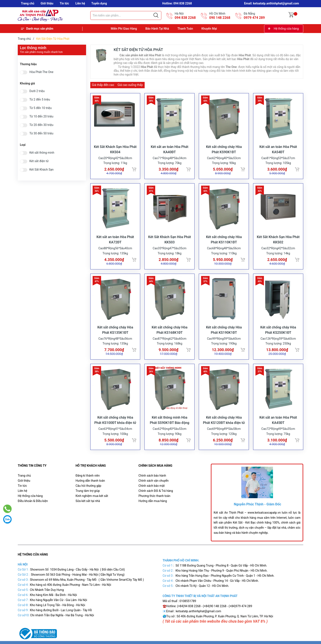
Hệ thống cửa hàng (286, 29)
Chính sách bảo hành (152, 475)
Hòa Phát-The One (41, 72)
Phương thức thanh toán (154, 495)
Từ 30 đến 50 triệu (41, 133)
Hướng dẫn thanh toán (90, 480)
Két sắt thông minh (42, 153)
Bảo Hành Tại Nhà (157, 29)
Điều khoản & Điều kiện (33, 500)
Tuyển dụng (99, 3)
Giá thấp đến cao (103, 85)
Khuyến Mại (209, 29)
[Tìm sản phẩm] (126, 15)
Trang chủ (28, 3)
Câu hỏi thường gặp (88, 485)
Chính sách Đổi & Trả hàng (156, 490)
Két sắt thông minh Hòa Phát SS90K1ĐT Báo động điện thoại (169, 422)
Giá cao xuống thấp (130, 85)
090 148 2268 (220, 18)
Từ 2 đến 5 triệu (40, 100)
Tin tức (64, 3)
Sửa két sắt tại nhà (88, 500)
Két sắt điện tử (39, 161)
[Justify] (156, 15)
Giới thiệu (47, 3)
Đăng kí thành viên (88, 475)
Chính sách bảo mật (152, 485)
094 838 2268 (185, 18)
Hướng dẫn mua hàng (153, 500)
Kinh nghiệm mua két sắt (92, 495)
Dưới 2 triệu (37, 91)
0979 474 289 (254, 18)
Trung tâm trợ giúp (88, 490)
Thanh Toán (185, 29)
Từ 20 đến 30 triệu (41, 125)
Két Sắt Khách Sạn (41, 170)
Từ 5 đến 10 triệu (40, 108)
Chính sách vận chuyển (154, 480)
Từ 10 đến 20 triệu (41, 117)
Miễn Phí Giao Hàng (124, 29)
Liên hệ (80, 3)
